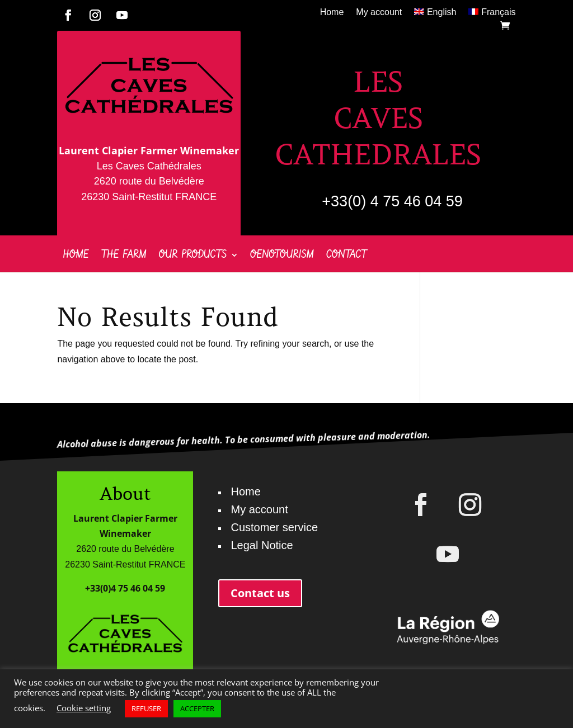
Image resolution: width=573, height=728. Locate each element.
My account (379, 13)
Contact (347, 257)
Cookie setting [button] (84, 708)
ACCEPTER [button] (197, 708)
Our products (193, 257)
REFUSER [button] (146, 708)
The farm (124, 257)
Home (332, 13)
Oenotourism (282, 257)
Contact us (260, 593)
